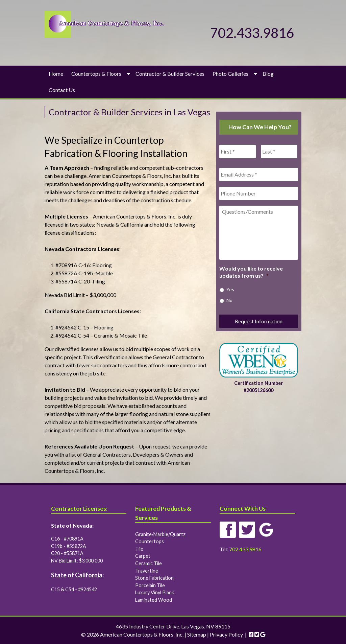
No (229, 300)
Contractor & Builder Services (170, 74)
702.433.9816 (252, 33)
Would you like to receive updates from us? (251, 272)
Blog (268, 74)
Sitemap (197, 634)
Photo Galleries (230, 74)
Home (56, 74)
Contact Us (62, 90)
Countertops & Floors (96, 74)
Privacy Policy (226, 634)
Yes (230, 289)
